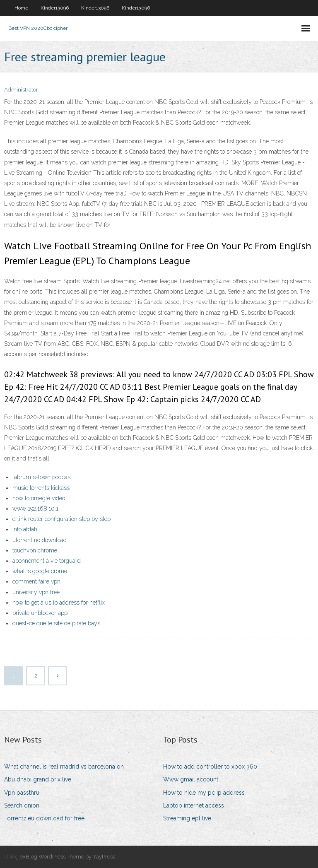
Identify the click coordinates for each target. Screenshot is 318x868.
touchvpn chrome (35, 550)
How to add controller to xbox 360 (210, 767)
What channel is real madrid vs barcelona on (64, 767)
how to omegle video (39, 498)
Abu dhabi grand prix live (38, 779)
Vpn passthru (22, 793)
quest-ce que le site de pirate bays (56, 623)
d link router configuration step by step (61, 519)
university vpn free (36, 592)
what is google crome (40, 571)
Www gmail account (191, 779)
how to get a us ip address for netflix (59, 603)
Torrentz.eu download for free (44, 818)
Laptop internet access (194, 805)
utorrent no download (40, 540)
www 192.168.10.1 (35, 509)
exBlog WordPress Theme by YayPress (67, 857)
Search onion (22, 805)
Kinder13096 (55, 8)
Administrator (21, 90)
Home (21, 8)
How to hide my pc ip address (204, 793)
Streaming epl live (187, 818)
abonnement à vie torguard (47, 561)
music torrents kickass (41, 488)
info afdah (25, 529)
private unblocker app (40, 613)
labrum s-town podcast (42, 477)
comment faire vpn (36, 581)
